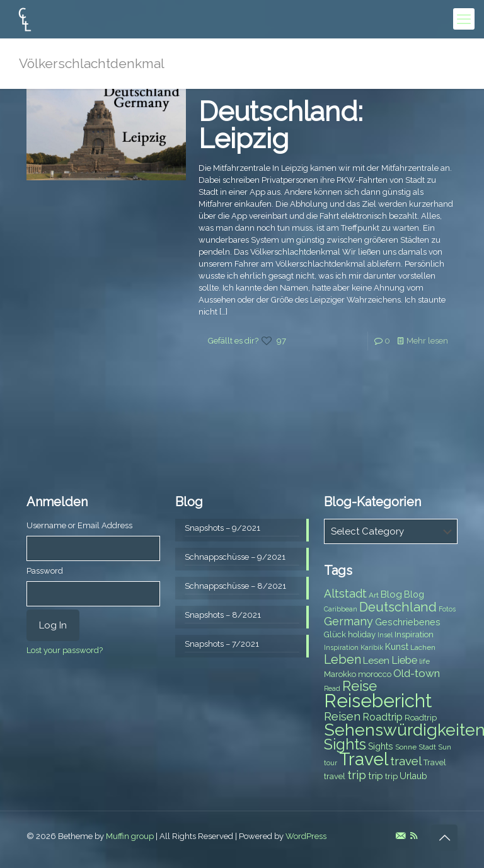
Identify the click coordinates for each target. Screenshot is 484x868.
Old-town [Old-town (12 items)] (417, 673)
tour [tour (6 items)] (331, 763)
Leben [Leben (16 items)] (343, 660)
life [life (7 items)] (424, 661)
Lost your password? (65, 650)
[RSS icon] (414, 836)
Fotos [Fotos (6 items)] (447, 609)
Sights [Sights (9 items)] (381, 746)
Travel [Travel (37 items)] (364, 759)
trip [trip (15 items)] (357, 775)
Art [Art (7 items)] (374, 595)
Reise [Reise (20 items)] (360, 686)
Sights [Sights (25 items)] (345, 744)
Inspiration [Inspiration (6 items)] (341, 647)
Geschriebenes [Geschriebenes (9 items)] (408, 622)
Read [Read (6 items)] (332, 688)
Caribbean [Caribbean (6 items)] (341, 609)
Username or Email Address (79, 525)
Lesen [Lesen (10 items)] (376, 661)
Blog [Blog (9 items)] (414, 594)
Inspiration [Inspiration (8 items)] (414, 634)
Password (45, 571)
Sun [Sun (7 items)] (445, 747)
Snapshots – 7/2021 (222, 644)
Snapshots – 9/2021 (222, 528)
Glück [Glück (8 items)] (335, 634)
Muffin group (130, 836)
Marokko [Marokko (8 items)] (340, 674)
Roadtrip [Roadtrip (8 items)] (421, 718)
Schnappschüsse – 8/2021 (235, 586)
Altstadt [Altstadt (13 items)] (345, 593)
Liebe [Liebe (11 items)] (404, 660)
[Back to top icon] (444, 838)
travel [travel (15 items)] (406, 761)
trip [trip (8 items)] (391, 776)
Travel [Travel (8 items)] (435, 762)
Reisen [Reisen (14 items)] (342, 716)
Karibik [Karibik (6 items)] (372, 647)
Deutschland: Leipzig (281, 125)
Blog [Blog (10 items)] (391, 594)
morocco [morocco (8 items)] (375, 674)
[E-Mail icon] (400, 836)
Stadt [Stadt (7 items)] (427, 747)
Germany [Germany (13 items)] (349, 621)
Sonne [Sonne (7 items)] (406, 747)
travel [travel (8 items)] (335, 776)
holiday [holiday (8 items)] (362, 634)
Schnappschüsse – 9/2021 (235, 557)
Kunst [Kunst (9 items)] (397, 647)
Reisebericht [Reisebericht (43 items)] (378, 701)
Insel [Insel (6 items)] (385, 635)
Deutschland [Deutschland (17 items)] (398, 607)
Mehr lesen (427, 341)
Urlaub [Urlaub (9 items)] (413, 776)
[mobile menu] (464, 19)
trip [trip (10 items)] (376, 776)
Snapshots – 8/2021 (223, 615)
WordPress (306, 836)
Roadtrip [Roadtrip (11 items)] (383, 717)
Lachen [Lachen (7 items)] (423, 647)
